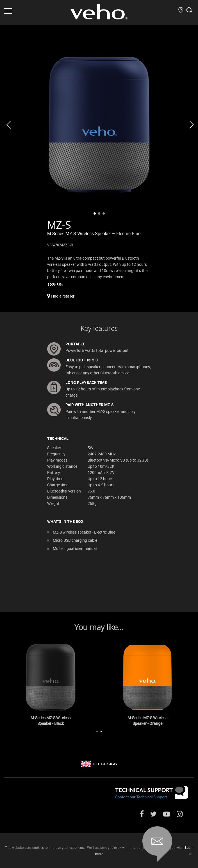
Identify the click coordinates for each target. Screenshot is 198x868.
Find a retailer (61, 296)
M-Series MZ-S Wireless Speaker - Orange (147, 720)
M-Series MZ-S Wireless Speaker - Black (51, 720)
